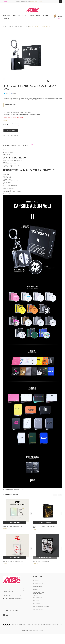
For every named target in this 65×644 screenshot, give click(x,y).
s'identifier (32, 2)
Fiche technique (23, 145)
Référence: (8, 104)
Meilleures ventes (38, 586)
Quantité (6, 125)
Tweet (6, 94)
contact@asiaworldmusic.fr (15, 599)
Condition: (8, 106)
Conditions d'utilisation (39, 592)
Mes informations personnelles (41, 614)
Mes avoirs (36, 608)
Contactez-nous (37, 589)
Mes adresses (37, 611)
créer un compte (38, 2)
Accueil (5, 27)
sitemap (35, 598)
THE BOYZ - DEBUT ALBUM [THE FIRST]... (13, 526)
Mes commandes (38, 605)
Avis (32, 144)
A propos (36, 595)
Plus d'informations (9, 145)
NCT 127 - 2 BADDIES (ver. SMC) (41, 561)
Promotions (36, 581)
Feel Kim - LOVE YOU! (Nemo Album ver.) (13, 561)
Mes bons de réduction (39, 617)
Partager (14, 94)
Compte (5, 2)
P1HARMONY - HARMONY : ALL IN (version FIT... (44, 527)
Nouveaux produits (38, 584)
